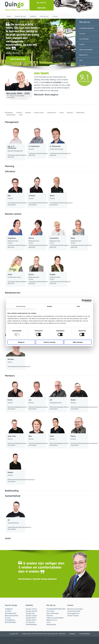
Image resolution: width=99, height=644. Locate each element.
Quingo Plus (30, 613)
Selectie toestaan (50, 342)
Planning (19, 113)
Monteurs (70, 113)
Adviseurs (28, 113)
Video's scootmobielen (86, 50)
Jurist (21, 115)
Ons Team (82, 34)
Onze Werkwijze (84, 39)
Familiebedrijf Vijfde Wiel (86, 28)
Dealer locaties (73, 616)
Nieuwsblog (83, 66)
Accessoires (30, 622)
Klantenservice (52, 113)
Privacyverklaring (84, 634)
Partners (82, 44)
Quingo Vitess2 (31, 611)
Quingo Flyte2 (31, 618)
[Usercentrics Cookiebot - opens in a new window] (83, 301)
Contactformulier (74, 611)
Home (9, 16)
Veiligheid (9, 609)
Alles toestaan (78, 342)
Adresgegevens (73, 613)
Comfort (8, 611)
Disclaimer (72, 634)
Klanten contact (39, 113)
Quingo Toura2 (31, 609)
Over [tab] (79, 306)
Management (9, 113)
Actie (81, 60)
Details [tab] (49, 306)
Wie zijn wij (44, 16)
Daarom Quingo (20, 16)
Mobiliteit (72, 640)
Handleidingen (31, 624)
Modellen (33, 16)
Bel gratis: (42, 3)
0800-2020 (42, 8)
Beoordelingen (10, 622)
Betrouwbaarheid (12, 616)
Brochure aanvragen (75, 609)
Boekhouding (80, 113)
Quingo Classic (31, 616)
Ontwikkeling (10, 620)
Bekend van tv (83, 55)
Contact (55, 16)
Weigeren (21, 342)
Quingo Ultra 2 (31, 620)
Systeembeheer (11, 115)
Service (62, 113)
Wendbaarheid (11, 613)
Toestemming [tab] (20, 306)
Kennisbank (18, 640)
